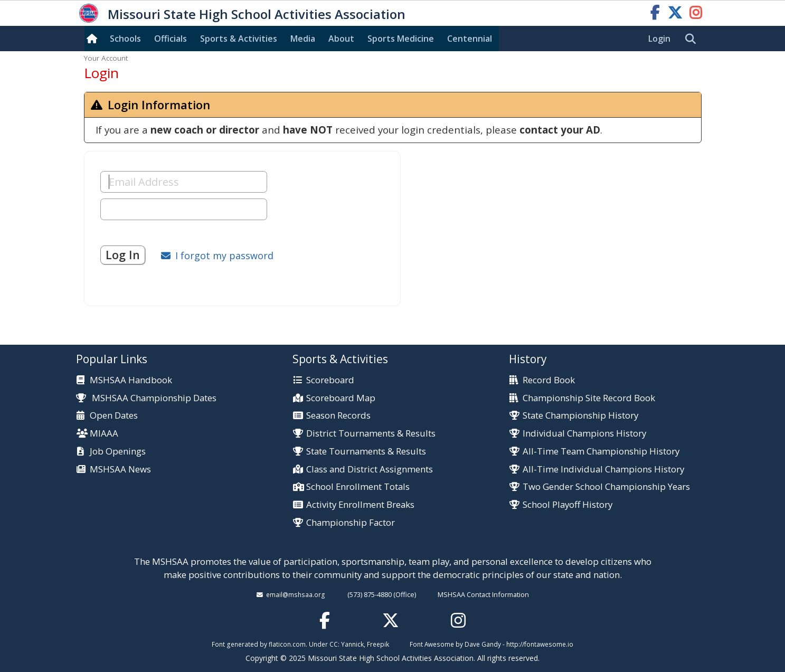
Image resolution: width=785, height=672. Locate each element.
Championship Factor (351, 523)
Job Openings (118, 452)
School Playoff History (568, 505)
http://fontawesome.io (540, 644)
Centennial (470, 39)
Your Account (106, 58)
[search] (693, 39)
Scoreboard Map (341, 398)
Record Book (549, 380)
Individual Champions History (584, 434)
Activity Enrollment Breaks (360, 505)
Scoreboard (330, 380)
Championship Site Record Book (589, 398)
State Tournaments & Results (366, 452)
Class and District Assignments (370, 470)
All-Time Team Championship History (601, 452)
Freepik (378, 644)
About (341, 39)
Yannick (352, 644)
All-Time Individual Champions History (603, 470)
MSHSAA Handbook (131, 380)
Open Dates (114, 416)
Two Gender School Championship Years (606, 487)
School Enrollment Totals (358, 487)
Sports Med (401, 39)
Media (303, 39)
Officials (171, 39)
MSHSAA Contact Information (483, 594)
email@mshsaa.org (296, 594)
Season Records (338, 416)
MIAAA (104, 434)
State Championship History (580, 416)
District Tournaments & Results (371, 434)
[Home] (94, 39)
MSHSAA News (120, 470)
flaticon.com (287, 644)
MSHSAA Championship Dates (146, 398)
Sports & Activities (239, 39)
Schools (125, 39)
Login (659, 39)
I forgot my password (224, 255)
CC (334, 644)
